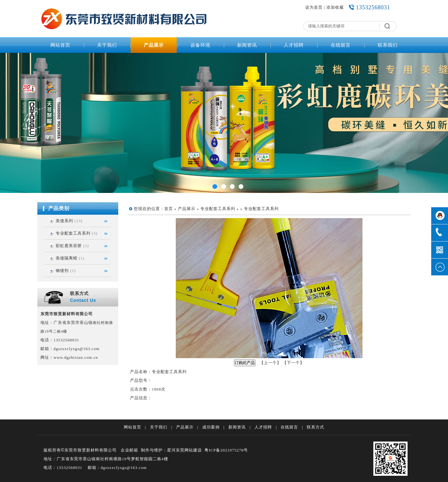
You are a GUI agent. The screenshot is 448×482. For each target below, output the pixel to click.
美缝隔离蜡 (67, 258)
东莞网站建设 (189, 450)
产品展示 (154, 45)
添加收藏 (335, 7)
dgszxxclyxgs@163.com (77, 349)
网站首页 (60, 45)
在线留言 (341, 45)
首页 (169, 209)
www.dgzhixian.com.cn (76, 357)
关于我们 (107, 45)
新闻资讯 (247, 45)
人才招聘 (294, 45)
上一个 (270, 363)
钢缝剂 (62, 271)
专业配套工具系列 (73, 233)
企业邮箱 (129, 450)
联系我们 (388, 45)
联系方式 (315, 427)
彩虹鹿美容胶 (69, 246)
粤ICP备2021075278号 (226, 450)
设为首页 (314, 7)
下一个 (293, 363)
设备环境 (200, 45)
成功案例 (211, 427)
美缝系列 (64, 221)
